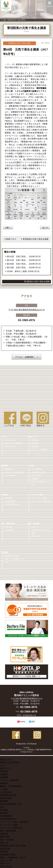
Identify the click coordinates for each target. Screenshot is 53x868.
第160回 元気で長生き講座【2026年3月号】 (17, 264)
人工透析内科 (10, 475)
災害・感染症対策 (8, 524)
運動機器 (35, 479)
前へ (8, 228)
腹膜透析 (9, 498)
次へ (45, 228)
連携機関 (35, 446)
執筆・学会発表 (33, 524)
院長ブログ (11, 239)
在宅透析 (5, 495)
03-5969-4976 (26, 320)
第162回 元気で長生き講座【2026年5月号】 (17, 257)
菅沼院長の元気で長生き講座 (36, 239)
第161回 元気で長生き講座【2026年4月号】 (17, 260)
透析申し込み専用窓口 (14, 443)
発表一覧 (35, 527)
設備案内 (35, 443)
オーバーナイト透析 (35, 495)
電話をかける (6, 760)
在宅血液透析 (10, 501)
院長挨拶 (35, 440)
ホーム (4, 437)
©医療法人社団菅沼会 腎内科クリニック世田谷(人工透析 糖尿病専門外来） (26, 750)
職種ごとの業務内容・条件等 (15, 561)
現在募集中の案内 (12, 556)
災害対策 (9, 527)
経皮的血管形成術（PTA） (42, 482)
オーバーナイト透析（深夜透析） (15, 822)
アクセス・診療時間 (39, 450)
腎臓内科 (9, 469)
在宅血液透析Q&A (12, 504)
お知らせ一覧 (10, 446)
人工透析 (31, 466)
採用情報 (5, 552)
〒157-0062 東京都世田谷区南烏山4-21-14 (27, 310)
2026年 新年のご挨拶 (17, 271)
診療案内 (5, 466)
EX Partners (32, 744)
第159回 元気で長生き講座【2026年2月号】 (17, 268)
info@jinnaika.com (29, 715)
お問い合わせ (10, 440)
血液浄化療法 (37, 475)
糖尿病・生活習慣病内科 (15, 472)
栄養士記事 (36, 536)
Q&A (34, 485)
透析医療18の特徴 (38, 472)
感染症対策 (9, 530)
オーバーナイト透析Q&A (41, 501)
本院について (33, 437)
